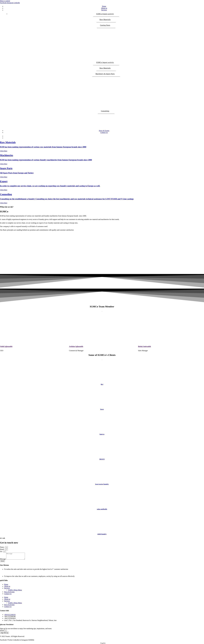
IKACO (102, 459)
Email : (3, 549)
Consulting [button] (106, 112)
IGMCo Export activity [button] (106, 15)
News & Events (104, 131)
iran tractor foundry (102, 484)
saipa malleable (102, 509)
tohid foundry (102, 534)
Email (2, 632)
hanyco (102, 434)
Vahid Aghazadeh (6, 346)
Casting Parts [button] (106, 26)
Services (104, 10)
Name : (3, 547)
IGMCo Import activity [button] (106, 63)
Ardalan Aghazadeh (76, 346)
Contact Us (104, 132)
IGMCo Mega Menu (15, 591)
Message (3, 560)
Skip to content (5, 1)
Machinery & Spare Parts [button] (106, 75)
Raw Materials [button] (106, 21)
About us (104, 8)
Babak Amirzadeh (144, 346)
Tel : (2, 551)
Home (104, 6)
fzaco (102, 409)
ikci (102, 384)
